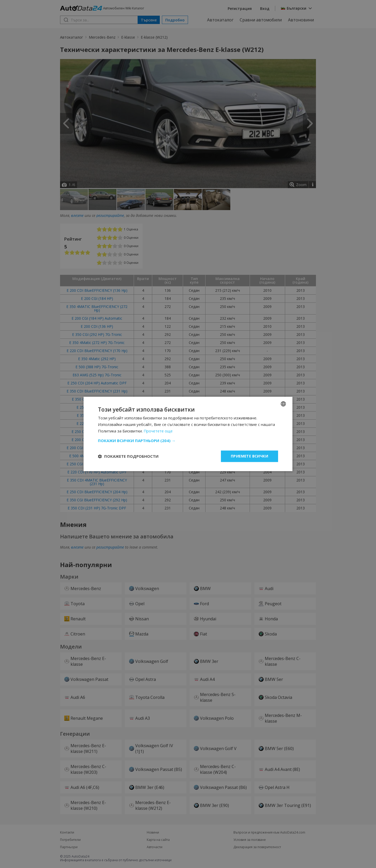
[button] (188, 441)
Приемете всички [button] (249, 456)
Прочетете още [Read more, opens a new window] (159, 431)
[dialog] (188, 434)
